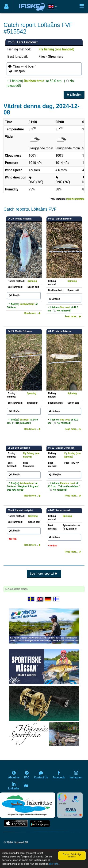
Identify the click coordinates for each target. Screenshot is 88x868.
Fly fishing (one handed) (57, 49)
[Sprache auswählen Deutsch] (48, 599)
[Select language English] (40, 599)
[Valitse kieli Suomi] (57, 599)
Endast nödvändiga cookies (72, 855)
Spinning (32, 281)
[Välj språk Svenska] (31, 599)
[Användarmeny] (6, 6)
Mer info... (55, 864)
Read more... (33, 313)
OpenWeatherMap (75, 199)
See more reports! (44, 574)
